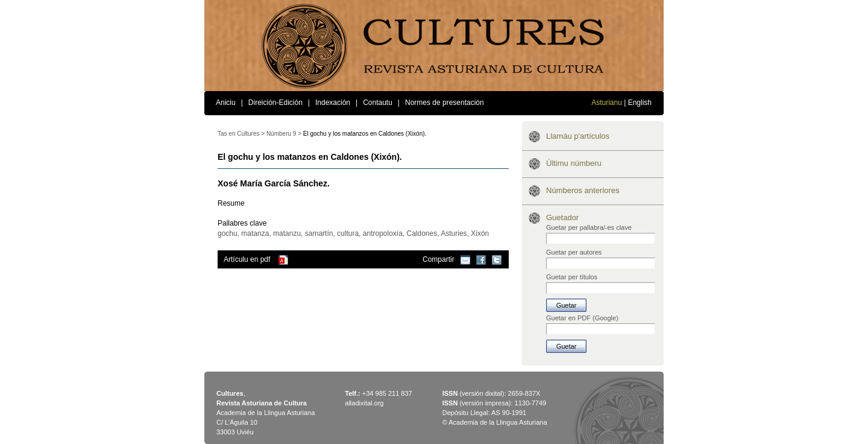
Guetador (562, 217)
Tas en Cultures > (241, 134)
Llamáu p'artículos (578, 136)
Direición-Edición (275, 103)
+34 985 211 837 (387, 393)
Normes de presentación (445, 103)
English (640, 103)
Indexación (333, 103)
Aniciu (226, 103)
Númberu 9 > (284, 134)
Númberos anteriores (583, 190)
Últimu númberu (574, 163)
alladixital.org (364, 403)
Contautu (378, 103)
